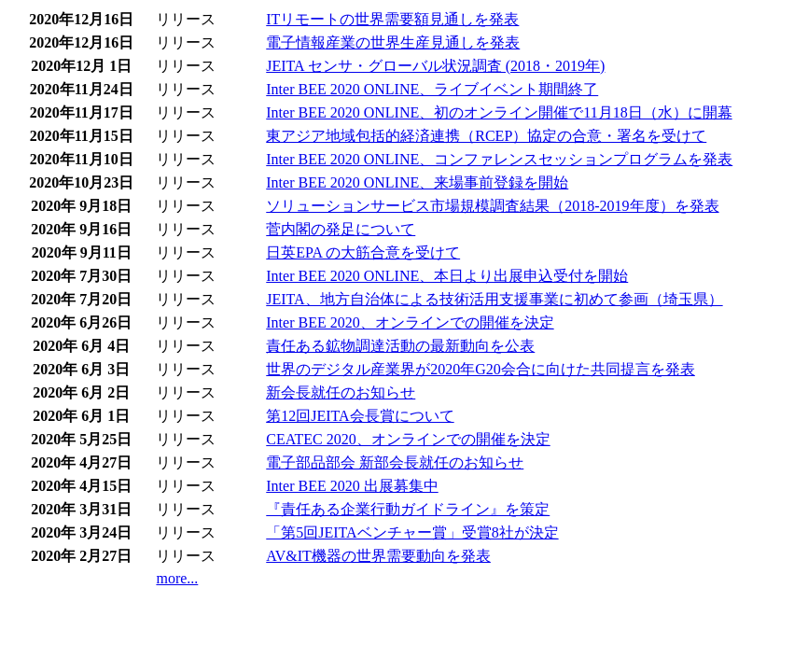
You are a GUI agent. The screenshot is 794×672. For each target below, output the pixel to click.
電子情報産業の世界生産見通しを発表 (393, 42)
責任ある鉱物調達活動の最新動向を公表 (400, 346)
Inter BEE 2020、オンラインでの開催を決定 (410, 322)
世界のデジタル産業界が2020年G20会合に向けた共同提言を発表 (481, 369)
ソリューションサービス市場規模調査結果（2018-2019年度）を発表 (492, 206)
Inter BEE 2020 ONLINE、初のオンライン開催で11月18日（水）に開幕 (499, 112)
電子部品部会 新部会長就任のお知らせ (395, 462)
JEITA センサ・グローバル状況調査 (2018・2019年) (435, 66)
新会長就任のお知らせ (341, 392)
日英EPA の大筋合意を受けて (363, 252)
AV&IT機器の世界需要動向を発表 (378, 556)
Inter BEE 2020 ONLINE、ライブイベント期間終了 (432, 89)
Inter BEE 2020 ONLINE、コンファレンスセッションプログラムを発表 (499, 159)
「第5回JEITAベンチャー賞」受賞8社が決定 (412, 532)
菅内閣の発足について (341, 229)
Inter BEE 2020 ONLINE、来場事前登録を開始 (417, 182)
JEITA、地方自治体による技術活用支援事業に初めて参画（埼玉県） (494, 299)
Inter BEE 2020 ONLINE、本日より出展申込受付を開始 (447, 276)
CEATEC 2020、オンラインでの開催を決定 (408, 439)
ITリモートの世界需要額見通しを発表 (392, 19)
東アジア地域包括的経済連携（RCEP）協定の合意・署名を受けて (486, 136)
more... (177, 578)
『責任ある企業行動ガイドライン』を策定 (408, 509)
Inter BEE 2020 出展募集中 (352, 486)
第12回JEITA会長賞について (360, 416)
